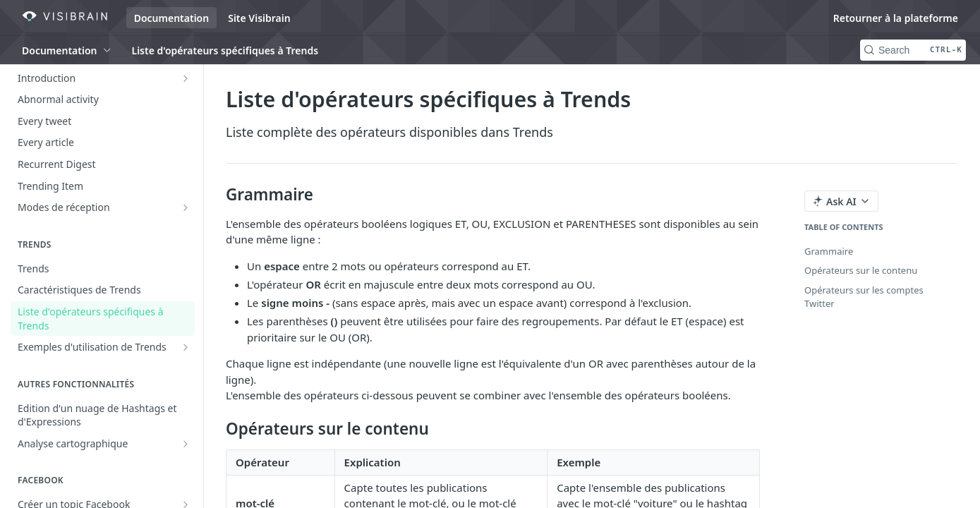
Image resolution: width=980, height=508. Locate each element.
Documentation (172, 18)
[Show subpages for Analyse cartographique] (186, 444)
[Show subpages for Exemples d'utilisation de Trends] (186, 347)
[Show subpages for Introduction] (186, 78)
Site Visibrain (259, 18)
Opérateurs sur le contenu (861, 270)
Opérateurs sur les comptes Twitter (864, 297)
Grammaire (829, 251)
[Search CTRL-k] (913, 50)
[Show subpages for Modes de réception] (186, 207)
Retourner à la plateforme (896, 18)
